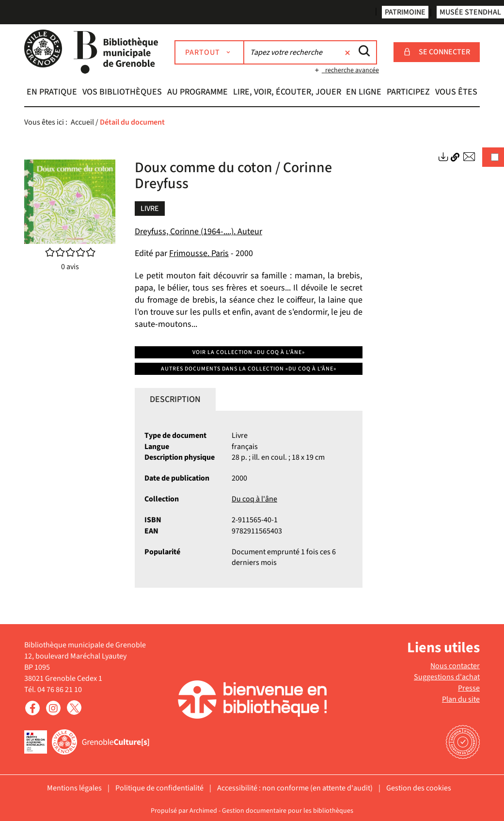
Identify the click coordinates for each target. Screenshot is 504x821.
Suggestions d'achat (447, 677)
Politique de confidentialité (159, 788)
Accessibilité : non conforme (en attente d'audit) (295, 788)
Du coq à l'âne (254, 499)
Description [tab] (175, 399)
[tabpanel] (249, 499)
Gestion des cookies (419, 788)
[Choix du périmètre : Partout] (209, 52)
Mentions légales (74, 788)
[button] (52, 93)
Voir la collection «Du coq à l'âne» (249, 352)
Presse (469, 688)
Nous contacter (455, 666)
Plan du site (461, 699)
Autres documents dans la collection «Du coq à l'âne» (249, 369)
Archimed (203, 811)
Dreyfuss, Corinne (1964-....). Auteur (198, 232)
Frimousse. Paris (199, 253)
